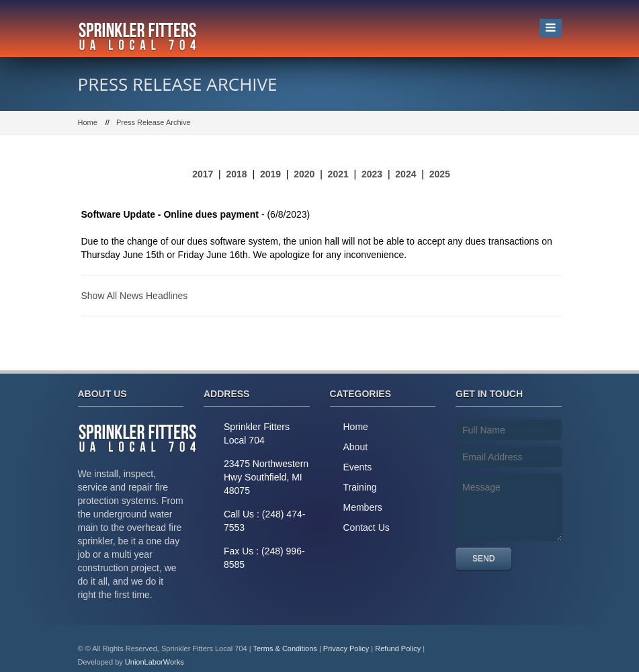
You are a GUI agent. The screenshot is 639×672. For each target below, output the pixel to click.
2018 (237, 174)
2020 (304, 174)
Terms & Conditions (285, 648)
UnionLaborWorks (155, 662)
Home (88, 122)
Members (363, 507)
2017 (203, 174)
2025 (440, 174)
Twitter (515, 648)
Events (358, 467)
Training (360, 487)
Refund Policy (398, 648)
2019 (270, 174)
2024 (406, 174)
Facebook (545, 648)
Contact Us (367, 528)
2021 (338, 174)
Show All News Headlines (135, 296)
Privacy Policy (346, 648)
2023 (372, 174)
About (356, 447)
